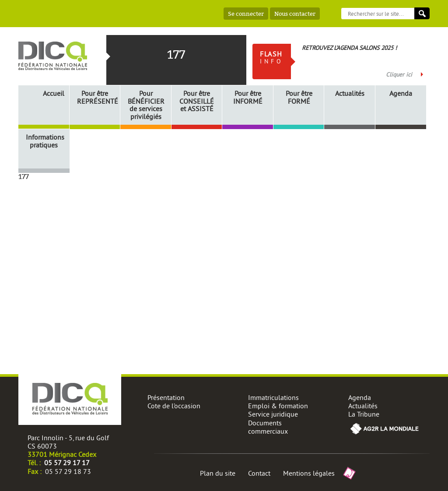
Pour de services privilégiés (146, 105)
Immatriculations (273, 397)
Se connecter (246, 14)
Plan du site (218, 473)
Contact (259, 473)
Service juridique (273, 414)
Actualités (350, 94)
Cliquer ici (399, 74)
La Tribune (364, 414)
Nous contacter (295, 14)
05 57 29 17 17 (67, 463)
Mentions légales (309, 473)
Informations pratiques (45, 141)
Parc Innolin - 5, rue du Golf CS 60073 (68, 442)
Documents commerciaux (268, 427)
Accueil (54, 93)
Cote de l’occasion (174, 406)
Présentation (166, 397)
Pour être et (197, 101)
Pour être (96, 97)
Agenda (401, 94)
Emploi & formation (278, 406)
